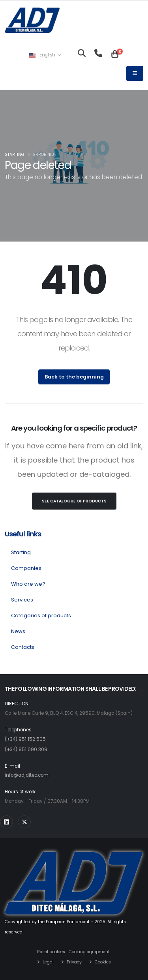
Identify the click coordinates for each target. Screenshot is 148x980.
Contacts (23, 647)
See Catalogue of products (74, 501)
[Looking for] (82, 55)
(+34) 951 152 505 (25, 739)
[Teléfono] (98, 55)
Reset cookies (51, 952)
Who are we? (28, 584)
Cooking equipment (89, 952)
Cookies (103, 962)
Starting (15, 155)
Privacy (74, 962)
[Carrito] (115, 55)
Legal (48, 962)
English (45, 55)
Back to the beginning (74, 377)
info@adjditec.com (27, 775)
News (18, 631)
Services (22, 600)
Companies (26, 568)
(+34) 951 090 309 (26, 750)
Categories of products (41, 616)
